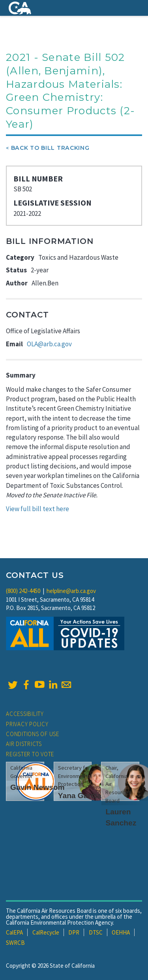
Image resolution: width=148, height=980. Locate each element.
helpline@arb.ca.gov (71, 591)
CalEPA (14, 932)
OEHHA (121, 932)
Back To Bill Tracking (50, 148)
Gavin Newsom (37, 787)
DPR (74, 932)
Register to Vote (30, 754)
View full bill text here (37, 509)
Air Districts (24, 744)
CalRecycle (46, 932)
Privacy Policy (27, 724)
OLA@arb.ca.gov (49, 344)
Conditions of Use (33, 734)
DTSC (96, 932)
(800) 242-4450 (23, 591)
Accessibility (25, 714)
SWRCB (15, 943)
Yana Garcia (80, 796)
